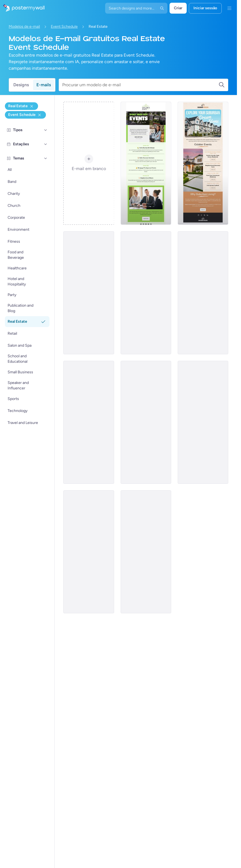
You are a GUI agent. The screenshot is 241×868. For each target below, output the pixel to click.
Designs (21, 85)
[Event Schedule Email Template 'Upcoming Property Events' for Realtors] (89, 552)
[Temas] (46, 158)
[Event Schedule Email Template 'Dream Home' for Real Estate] (203, 163)
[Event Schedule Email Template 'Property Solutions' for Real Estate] (203, 422)
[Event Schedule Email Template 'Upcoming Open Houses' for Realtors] (203, 293)
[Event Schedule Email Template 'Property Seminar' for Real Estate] (89, 422)
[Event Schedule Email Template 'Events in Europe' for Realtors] (146, 422)
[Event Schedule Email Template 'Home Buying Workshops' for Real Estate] (146, 163)
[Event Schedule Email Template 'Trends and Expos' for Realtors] (146, 293)
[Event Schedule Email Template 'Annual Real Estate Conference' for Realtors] (146, 552)
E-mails (44, 85)
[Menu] (229, 8)
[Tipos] (46, 130)
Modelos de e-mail (24, 27)
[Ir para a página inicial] (22, 8)
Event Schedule (64, 27)
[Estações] (46, 144)
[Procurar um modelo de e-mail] (140, 85)
